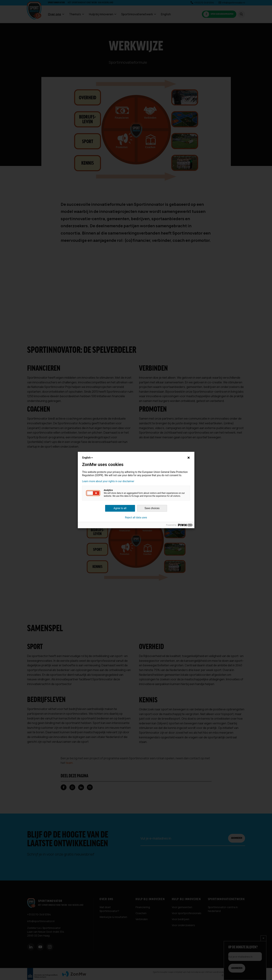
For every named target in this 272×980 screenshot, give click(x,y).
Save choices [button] (152, 508)
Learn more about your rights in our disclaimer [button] (108, 481)
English (88, 458)
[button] (93, 493)
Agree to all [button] (120, 508)
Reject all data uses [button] (136, 517)
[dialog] (136, 490)
